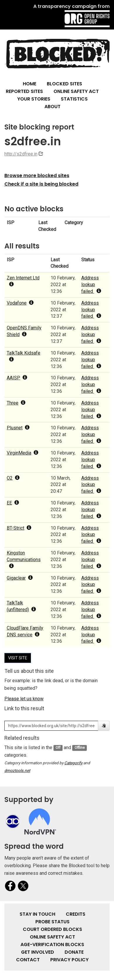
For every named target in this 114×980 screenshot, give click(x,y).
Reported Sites (24, 91)
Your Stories (34, 99)
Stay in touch (37, 914)
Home (30, 84)
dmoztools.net (17, 770)
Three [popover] (16, 403)
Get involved (38, 952)
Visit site (18, 658)
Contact (28, 960)
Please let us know (24, 699)
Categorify (73, 763)
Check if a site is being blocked (41, 184)
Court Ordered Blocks (52, 929)
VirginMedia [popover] (23, 453)
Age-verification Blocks (52, 944)
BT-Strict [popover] (19, 528)
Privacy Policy (69, 960)
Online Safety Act (76, 91)
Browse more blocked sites (37, 176)
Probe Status (52, 922)
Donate (74, 952)
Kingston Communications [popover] (24, 559)
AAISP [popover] (17, 378)
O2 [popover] (13, 478)
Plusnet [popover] (18, 428)
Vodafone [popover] (20, 303)
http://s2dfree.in (21, 154)
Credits (76, 914)
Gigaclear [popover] (20, 578)
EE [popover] (13, 503)
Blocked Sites (64, 84)
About (52, 107)
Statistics (74, 99)
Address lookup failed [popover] (91, 285)
